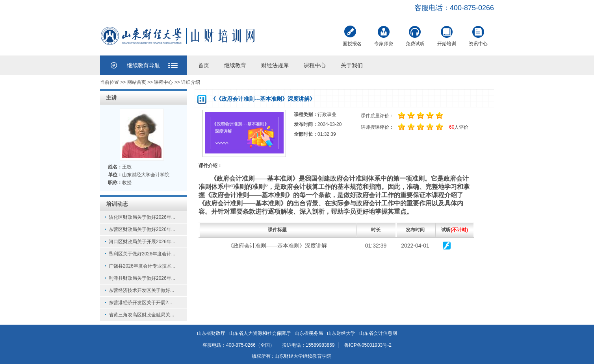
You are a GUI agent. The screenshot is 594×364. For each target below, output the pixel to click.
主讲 (111, 98)
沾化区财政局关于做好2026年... (142, 217)
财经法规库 (275, 65)
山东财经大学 (341, 333)
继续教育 (235, 65)
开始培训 (447, 35)
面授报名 (352, 36)
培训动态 (117, 204)
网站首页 (136, 82)
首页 (204, 65)
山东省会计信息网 (378, 333)
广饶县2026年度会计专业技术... (142, 266)
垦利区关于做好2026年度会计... (142, 254)
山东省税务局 (309, 333)
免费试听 (415, 35)
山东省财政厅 (211, 333)
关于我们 (352, 65)
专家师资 (384, 35)
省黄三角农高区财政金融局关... (141, 315)
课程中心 (315, 65)
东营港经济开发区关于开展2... (140, 303)
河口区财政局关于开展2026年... (142, 242)
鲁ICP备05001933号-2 (368, 345)
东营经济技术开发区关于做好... (141, 290)
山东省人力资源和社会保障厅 (260, 333)
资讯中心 (478, 35)
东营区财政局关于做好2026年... (142, 229)
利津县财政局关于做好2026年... (142, 278)
